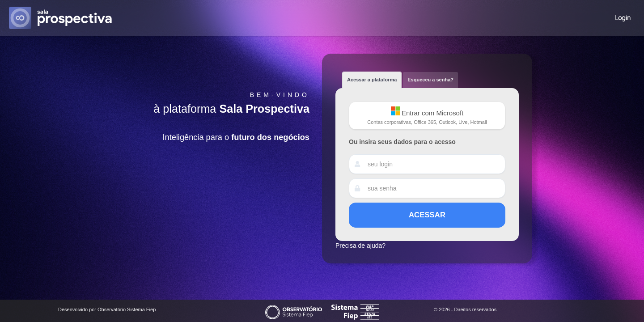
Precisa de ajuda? (360, 246)
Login (623, 18)
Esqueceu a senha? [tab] (430, 80)
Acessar (427, 215)
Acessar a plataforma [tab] (372, 80)
